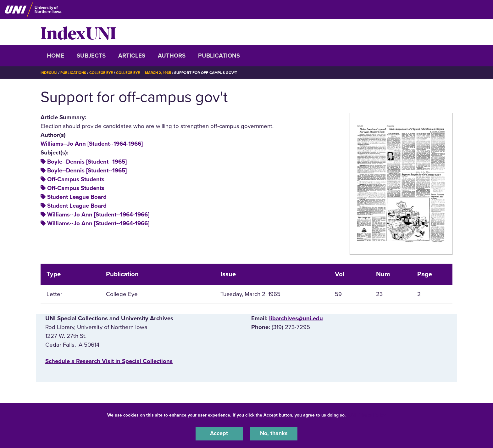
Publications (219, 56)
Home (55, 56)
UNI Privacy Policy (367, 414)
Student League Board (77, 197)
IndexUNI (78, 32)
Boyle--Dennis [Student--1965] (87, 162)
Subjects (91, 56)
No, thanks (274, 434)
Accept (219, 434)
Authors (172, 56)
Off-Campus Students (76, 179)
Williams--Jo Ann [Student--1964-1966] (92, 144)
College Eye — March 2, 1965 (147, 73)
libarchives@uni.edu (296, 318)
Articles (132, 56)
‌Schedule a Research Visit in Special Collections (109, 361)
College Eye (103, 73)
